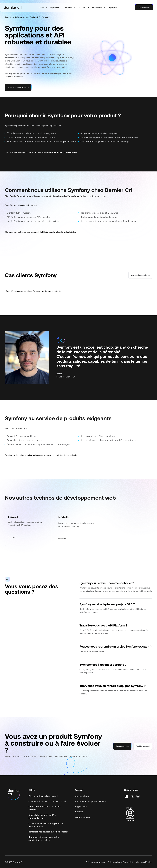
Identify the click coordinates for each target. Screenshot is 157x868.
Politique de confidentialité (120, 862)
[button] (43, 7)
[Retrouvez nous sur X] (132, 796)
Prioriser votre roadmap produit (43, 796)
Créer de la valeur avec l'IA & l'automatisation (42, 816)
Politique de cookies (95, 862)
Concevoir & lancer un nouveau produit (47, 801)
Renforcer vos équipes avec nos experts (48, 832)
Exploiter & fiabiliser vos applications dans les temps (46, 825)
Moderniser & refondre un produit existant (45, 808)
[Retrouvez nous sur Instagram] (138, 796)
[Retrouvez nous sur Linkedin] (126, 796)
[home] (13, 7)
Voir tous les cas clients (140, 275)
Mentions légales (144, 862)
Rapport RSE (81, 806)
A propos (113, 7)
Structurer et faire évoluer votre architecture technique (44, 838)
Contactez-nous (144, 7)
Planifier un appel (143, 746)
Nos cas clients (82, 796)
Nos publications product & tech (90, 801)
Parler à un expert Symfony (18, 87)
